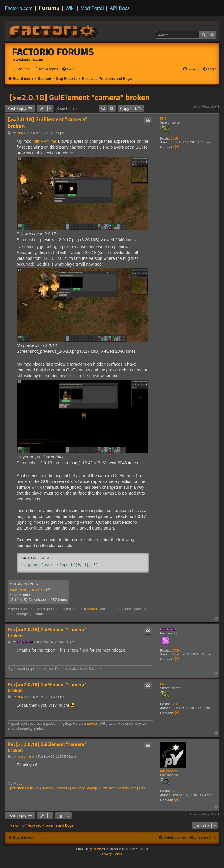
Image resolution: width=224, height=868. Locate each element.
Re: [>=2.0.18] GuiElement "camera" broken (47, 633)
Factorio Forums (53, 52)
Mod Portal (92, 8)
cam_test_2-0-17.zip (28, 590)
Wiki (70, 8)
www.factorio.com (28, 60)
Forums (49, 8)
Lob (142, 788)
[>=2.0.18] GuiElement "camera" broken (79, 97)
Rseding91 (168, 629)
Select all (43, 558)
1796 (174, 138)
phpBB (97, 849)
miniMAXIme (44, 141)
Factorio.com (19, 8)
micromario (169, 771)
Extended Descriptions (119, 788)
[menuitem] (46, 69)
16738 (175, 650)
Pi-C (163, 119)
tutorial (92, 609)
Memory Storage (85, 788)
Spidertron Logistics (23, 788)
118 (174, 791)
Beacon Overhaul (55, 788)
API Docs (120, 8)
